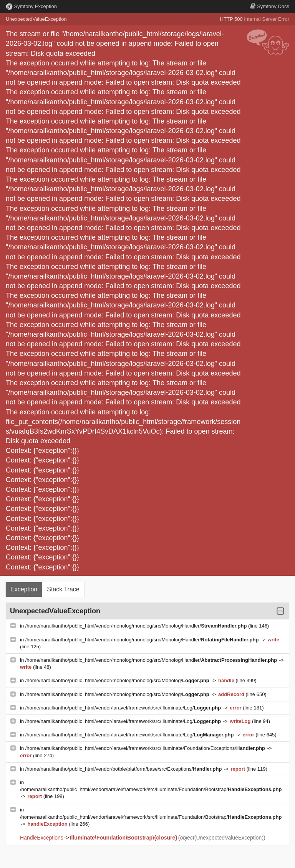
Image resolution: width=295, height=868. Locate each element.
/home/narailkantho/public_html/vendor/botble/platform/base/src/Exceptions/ (124, 769)
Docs (270, 6)
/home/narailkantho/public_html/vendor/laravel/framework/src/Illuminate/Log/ (124, 708)
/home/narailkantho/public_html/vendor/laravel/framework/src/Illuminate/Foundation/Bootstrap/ (151, 789)
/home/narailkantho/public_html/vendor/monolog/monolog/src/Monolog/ (118, 680)
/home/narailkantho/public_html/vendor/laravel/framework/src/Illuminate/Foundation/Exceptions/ (146, 748)
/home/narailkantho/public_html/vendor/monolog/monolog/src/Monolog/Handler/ (137, 626)
